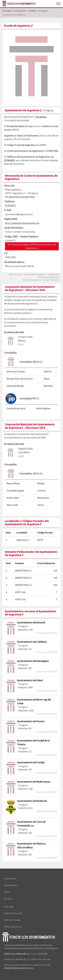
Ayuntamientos (10, 879)
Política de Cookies (12, 920)
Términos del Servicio (13, 927)
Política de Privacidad (13, 913)
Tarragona (41, 117)
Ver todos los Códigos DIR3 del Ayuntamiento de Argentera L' (32, 246)
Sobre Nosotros (11, 885)
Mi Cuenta (8, 899)
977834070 (9, 160)
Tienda (7, 892)
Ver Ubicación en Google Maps (20, 197)
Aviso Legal (9, 907)
